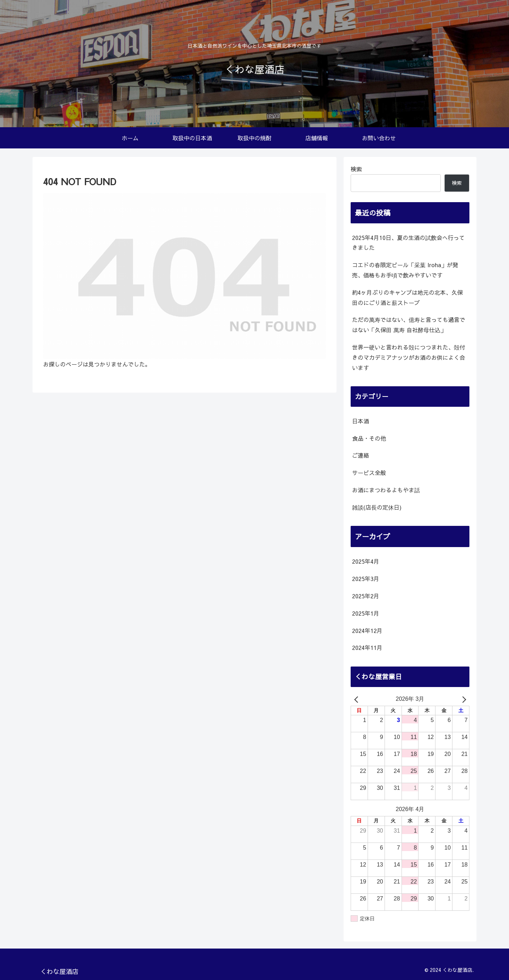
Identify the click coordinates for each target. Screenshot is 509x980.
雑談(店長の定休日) (377, 507)
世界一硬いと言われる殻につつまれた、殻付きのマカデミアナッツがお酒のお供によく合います (409, 357)
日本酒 (361, 421)
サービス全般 (369, 473)
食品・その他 (369, 438)
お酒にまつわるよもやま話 (386, 490)
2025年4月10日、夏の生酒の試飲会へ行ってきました (408, 243)
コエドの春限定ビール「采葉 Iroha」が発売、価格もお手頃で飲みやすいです (405, 270)
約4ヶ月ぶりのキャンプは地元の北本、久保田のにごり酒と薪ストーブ (407, 297)
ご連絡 (361, 455)
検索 (356, 169)
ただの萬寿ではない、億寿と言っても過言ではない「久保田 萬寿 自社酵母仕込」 (409, 325)
